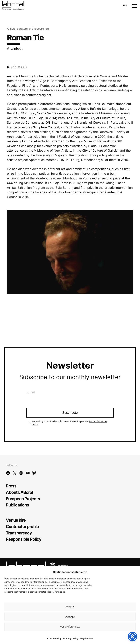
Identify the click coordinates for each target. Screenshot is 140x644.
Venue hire (16, 520)
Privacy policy (71, 638)
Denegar (70, 616)
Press (11, 486)
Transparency (19, 533)
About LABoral (19, 492)
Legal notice (86, 638)
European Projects (23, 499)
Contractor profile (22, 526)
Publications (17, 505)
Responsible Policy (24, 539)
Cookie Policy (54, 638)
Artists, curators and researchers (28, 29)
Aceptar (70, 606)
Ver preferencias (70, 627)
